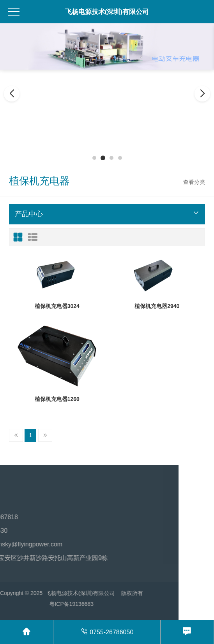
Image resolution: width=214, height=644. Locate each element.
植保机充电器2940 (157, 306)
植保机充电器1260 (57, 399)
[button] (94, 158)
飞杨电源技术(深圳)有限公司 (107, 12)
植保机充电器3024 (57, 306)
